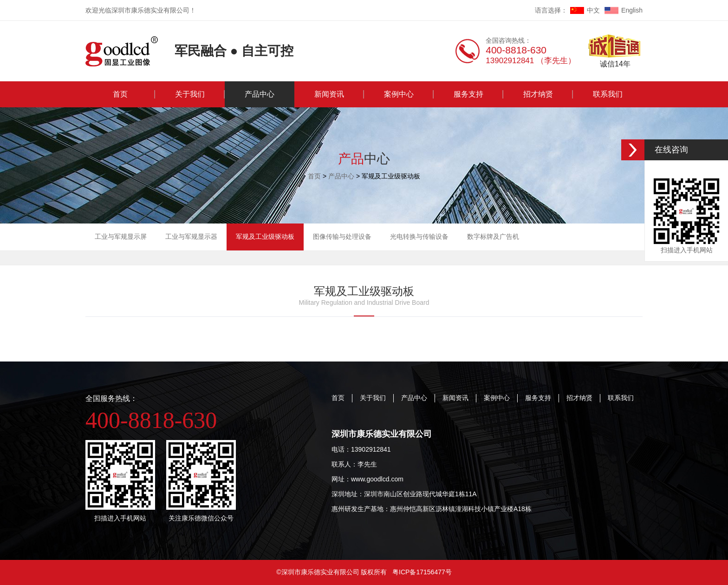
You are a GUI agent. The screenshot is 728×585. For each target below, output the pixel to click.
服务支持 (468, 94)
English (624, 10)
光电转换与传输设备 (419, 237)
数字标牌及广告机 (493, 237)
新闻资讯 (329, 94)
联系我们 (608, 94)
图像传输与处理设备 (342, 237)
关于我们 (190, 94)
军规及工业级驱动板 (265, 237)
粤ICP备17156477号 (422, 572)
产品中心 (260, 94)
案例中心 (399, 94)
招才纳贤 (538, 94)
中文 (585, 10)
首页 (120, 94)
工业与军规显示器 (191, 237)
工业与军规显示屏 (121, 237)
